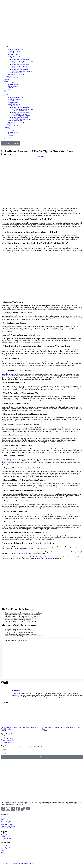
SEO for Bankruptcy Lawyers (21, 59)
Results (7, 79)
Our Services (8, 48)
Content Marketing (14, 53)
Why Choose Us (13, 84)
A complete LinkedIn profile (10, 374)
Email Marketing (13, 55)
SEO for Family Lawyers (19, 66)
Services (5, 814)
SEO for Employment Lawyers (21, 64)
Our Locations (12, 86)
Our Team (11, 83)
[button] (1, 683)
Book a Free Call (13, 78)
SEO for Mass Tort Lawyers (20, 69)
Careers (10, 88)
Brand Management (14, 51)
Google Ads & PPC (14, 56)
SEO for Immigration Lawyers (21, 68)
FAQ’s (10, 89)
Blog (6, 91)
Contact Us (8, 76)
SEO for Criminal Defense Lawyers (22, 61)
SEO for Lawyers (13, 58)
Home (6, 46)
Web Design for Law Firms (16, 74)
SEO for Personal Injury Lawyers (22, 71)
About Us (7, 81)
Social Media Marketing (15, 73)
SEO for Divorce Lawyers (20, 63)
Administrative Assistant (15, 50)
